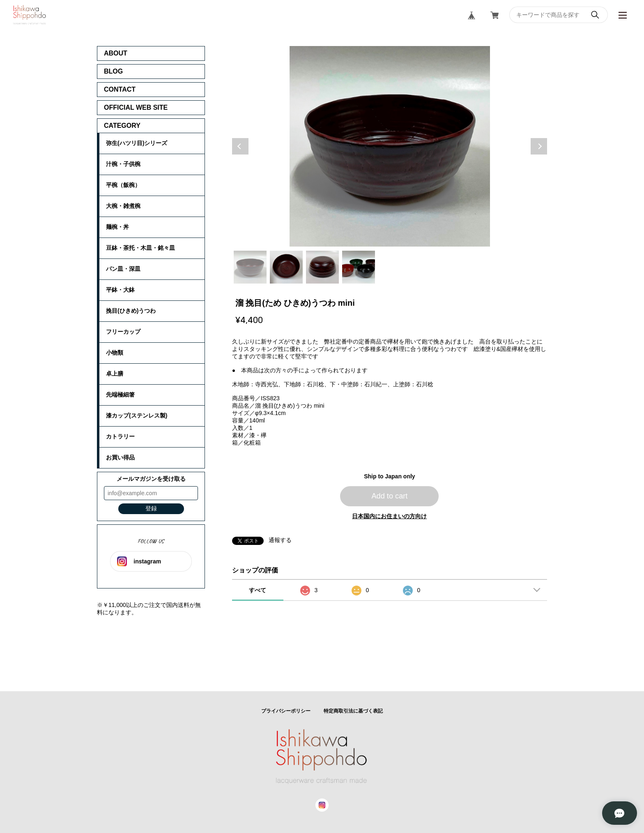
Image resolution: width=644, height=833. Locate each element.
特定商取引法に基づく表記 (353, 711)
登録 (151, 508)
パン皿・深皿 (123, 269)
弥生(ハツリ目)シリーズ (137, 143)
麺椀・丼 (117, 227)
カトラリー (120, 436)
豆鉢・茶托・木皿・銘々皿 (140, 248)
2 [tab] (286, 267)
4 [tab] (359, 267)
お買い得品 (120, 457)
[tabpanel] (390, 146)
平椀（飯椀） (123, 185)
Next (539, 146)
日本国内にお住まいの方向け (389, 516)
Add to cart (389, 496)
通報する (280, 540)
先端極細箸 (120, 395)
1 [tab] (250, 267)
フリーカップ (123, 332)
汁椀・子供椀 (123, 164)
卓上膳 (115, 374)
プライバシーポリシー (286, 711)
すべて (258, 590)
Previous (240, 146)
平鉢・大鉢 (120, 290)
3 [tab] (322, 267)
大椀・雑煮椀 (123, 206)
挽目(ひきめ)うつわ (131, 311)
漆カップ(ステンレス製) (137, 415)
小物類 (115, 353)
